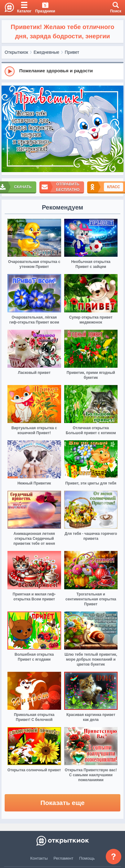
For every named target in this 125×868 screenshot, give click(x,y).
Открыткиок (16, 52)
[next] (117, 129)
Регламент (64, 858)
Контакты (39, 858)
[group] (62, 71)
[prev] (8, 129)
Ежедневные (46, 52)
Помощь (87, 858)
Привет (72, 52)
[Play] (10, 71)
